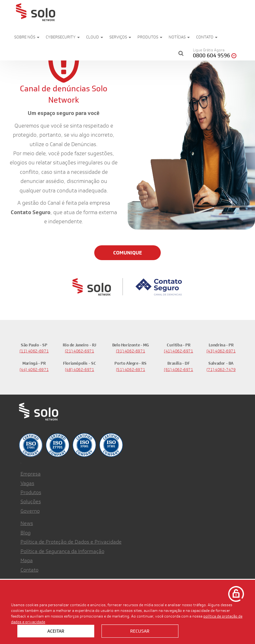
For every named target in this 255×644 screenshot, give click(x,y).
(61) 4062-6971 (179, 370)
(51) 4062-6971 (131, 370)
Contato (207, 37)
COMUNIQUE (127, 253)
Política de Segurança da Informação (62, 551)
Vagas (27, 483)
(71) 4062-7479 (221, 370)
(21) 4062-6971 (80, 351)
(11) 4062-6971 (34, 351)
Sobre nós (27, 37)
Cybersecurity (63, 37)
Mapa (27, 560)
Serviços (120, 37)
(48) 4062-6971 (80, 370)
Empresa (31, 474)
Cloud (95, 37)
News (27, 523)
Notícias (179, 37)
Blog (26, 533)
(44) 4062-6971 (34, 370)
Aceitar (56, 631)
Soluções (31, 502)
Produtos (150, 37)
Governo (30, 511)
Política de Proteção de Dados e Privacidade (71, 542)
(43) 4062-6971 (221, 351)
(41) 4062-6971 (179, 351)
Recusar (140, 631)
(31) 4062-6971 (131, 351)
